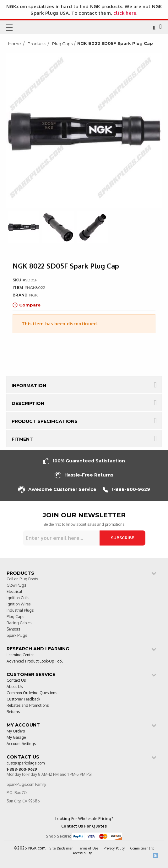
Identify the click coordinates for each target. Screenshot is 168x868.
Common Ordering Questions (32, 693)
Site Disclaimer (61, 848)
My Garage (16, 738)
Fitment (22, 439)
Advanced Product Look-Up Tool (35, 661)
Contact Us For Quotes (84, 826)
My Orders (16, 731)
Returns (13, 712)
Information (29, 386)
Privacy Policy (114, 848)
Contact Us (16, 681)
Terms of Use (88, 848)
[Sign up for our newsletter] (61, 538)
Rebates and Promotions (28, 706)
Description (28, 403)
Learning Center (20, 655)
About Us (15, 687)
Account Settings (21, 744)
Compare (27, 305)
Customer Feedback (23, 699)
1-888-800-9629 (126, 490)
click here (125, 13)
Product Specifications (45, 421)
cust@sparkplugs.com (26, 763)
